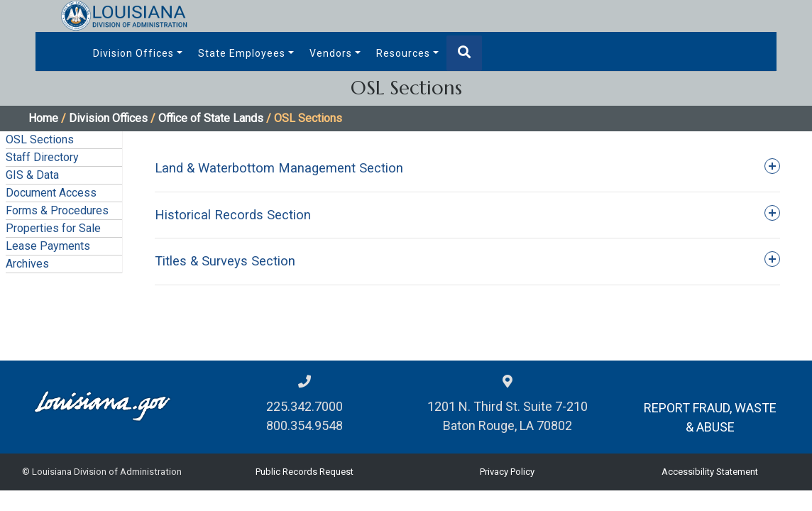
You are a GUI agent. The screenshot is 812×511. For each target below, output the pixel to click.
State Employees (242, 53)
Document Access (51, 193)
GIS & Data (32, 175)
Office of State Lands (211, 118)
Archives (27, 264)
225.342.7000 (304, 406)
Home (43, 118)
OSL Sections (40, 139)
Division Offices (133, 53)
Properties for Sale (53, 228)
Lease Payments (48, 246)
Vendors (331, 53)
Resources (403, 53)
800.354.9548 (304, 425)
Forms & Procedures (57, 210)
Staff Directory (42, 157)
